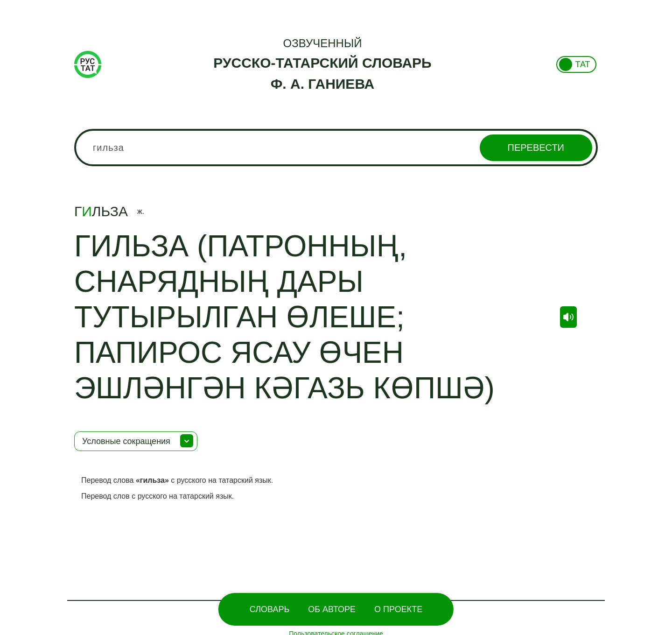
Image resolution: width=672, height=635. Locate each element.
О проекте (398, 609)
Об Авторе (332, 609)
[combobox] (336, 148)
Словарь (269, 609)
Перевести (536, 148)
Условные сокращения (126, 441)
